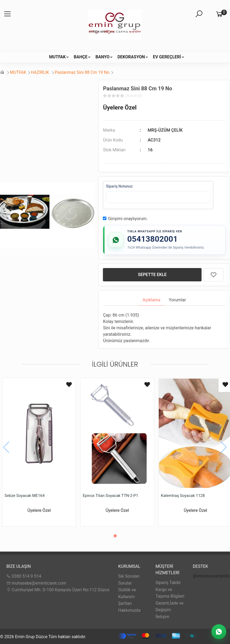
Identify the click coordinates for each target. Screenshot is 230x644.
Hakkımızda (129, 610)
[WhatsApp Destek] (219, 632)
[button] (115, 536)
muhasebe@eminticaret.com (36, 583)
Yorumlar (177, 300)
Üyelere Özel (120, 107)
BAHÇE (81, 57)
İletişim (162, 617)
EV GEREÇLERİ (167, 57)
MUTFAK (57, 57)
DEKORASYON (131, 57)
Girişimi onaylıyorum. (128, 219)
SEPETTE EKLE (152, 275)
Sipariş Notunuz (119, 186)
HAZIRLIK (41, 72)
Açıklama (151, 300)
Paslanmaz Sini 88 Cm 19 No (82, 72)
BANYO (103, 57)
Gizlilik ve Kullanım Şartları (127, 597)
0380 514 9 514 (24, 576)
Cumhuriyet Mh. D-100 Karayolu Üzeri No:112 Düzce (58, 590)
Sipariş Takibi (168, 583)
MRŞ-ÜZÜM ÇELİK (165, 130)
